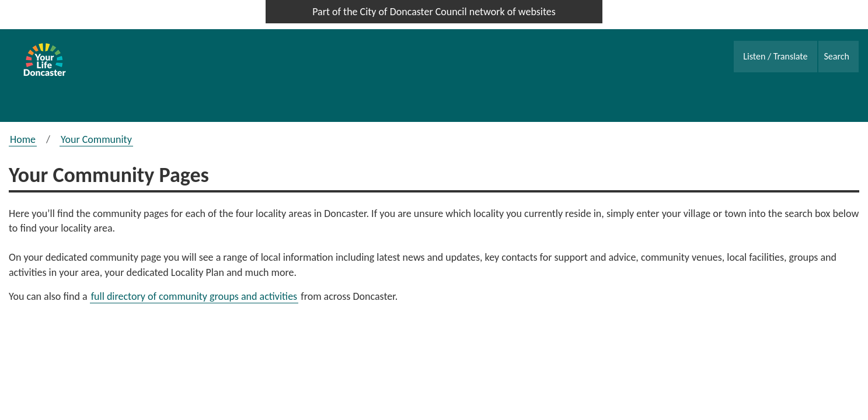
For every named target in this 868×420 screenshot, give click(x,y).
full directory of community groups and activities (194, 296)
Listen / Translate (775, 56)
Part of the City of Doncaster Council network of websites (434, 12)
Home (23, 139)
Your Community (96, 139)
